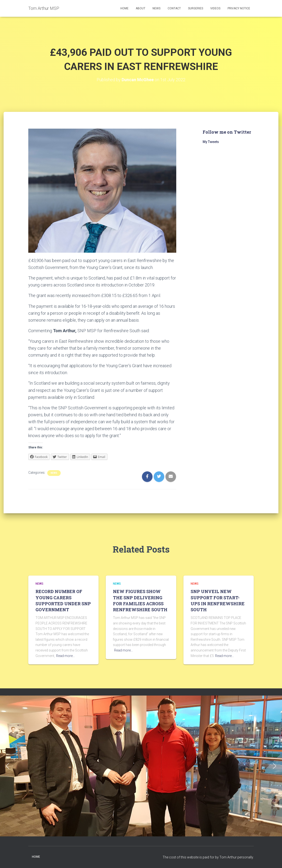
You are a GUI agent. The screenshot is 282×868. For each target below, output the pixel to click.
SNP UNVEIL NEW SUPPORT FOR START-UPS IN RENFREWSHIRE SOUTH (218, 600)
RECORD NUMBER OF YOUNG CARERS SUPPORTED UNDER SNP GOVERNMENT (63, 600)
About (141, 8)
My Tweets (211, 142)
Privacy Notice (239, 8)
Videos (215, 8)
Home (124, 8)
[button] (7, 766)
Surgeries (196, 8)
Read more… (65, 656)
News (156, 8)
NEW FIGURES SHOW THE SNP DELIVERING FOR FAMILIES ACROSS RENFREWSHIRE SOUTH (140, 600)
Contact (174, 8)
